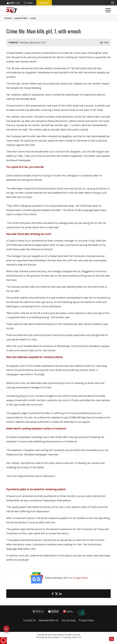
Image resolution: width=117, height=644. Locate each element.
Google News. (80, 578)
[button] (112, 3)
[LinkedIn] (60, 594)
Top (112, 639)
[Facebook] (53, 594)
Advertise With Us (49, 620)
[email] (49, 594)
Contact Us (30, 620)
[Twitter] (57, 594)
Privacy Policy (86, 620)
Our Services (69, 620)
